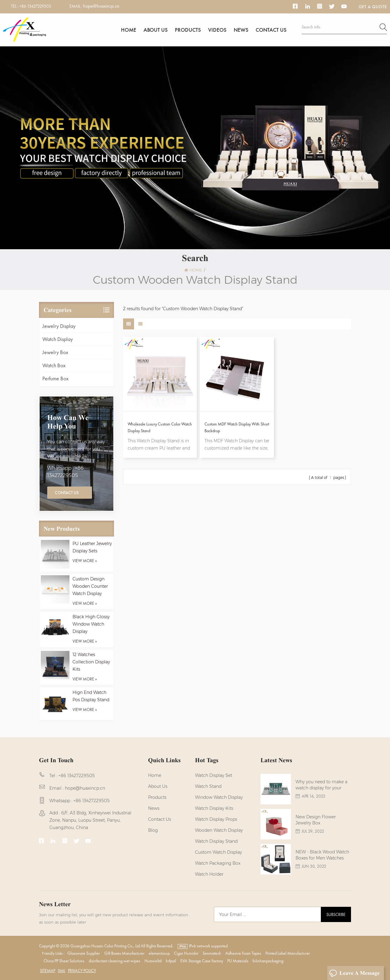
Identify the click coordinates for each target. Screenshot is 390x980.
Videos (217, 30)
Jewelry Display (59, 326)
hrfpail (171, 961)
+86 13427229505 (35, 6)
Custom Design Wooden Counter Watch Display (90, 586)
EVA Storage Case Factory (202, 961)
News (241, 30)
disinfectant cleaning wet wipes (114, 961)
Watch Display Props (216, 819)
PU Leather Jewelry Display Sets (92, 547)
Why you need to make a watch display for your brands (321, 785)
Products (188, 30)
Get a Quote (373, 7)
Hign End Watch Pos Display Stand (91, 696)
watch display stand (216, 841)
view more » (85, 561)
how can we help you (68, 422)
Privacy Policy (82, 971)
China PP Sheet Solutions (64, 961)
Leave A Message (354, 973)
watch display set (214, 775)
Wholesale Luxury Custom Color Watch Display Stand (160, 427)
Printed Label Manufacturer (288, 953)
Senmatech (212, 953)
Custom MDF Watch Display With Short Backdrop (237, 427)
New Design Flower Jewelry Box (316, 820)
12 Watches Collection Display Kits (91, 662)
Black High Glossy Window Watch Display (91, 624)
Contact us (271, 30)
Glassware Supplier (84, 953)
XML (62, 971)
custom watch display (218, 852)
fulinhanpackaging (268, 961)
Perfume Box (55, 378)
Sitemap (48, 971)
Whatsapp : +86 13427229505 (65, 472)
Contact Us (67, 493)
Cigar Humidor (186, 953)
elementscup (159, 953)
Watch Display (58, 339)
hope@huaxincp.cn (101, 6)
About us (156, 30)
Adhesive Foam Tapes (243, 953)
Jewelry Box (55, 352)
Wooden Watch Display (219, 830)
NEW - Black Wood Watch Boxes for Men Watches (322, 855)
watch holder (209, 874)
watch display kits (214, 808)
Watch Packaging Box (218, 863)
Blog (153, 830)
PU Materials (238, 961)
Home (129, 30)
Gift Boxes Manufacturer (124, 953)
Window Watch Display (219, 797)
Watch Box (54, 365)
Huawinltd (153, 961)
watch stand (208, 786)
